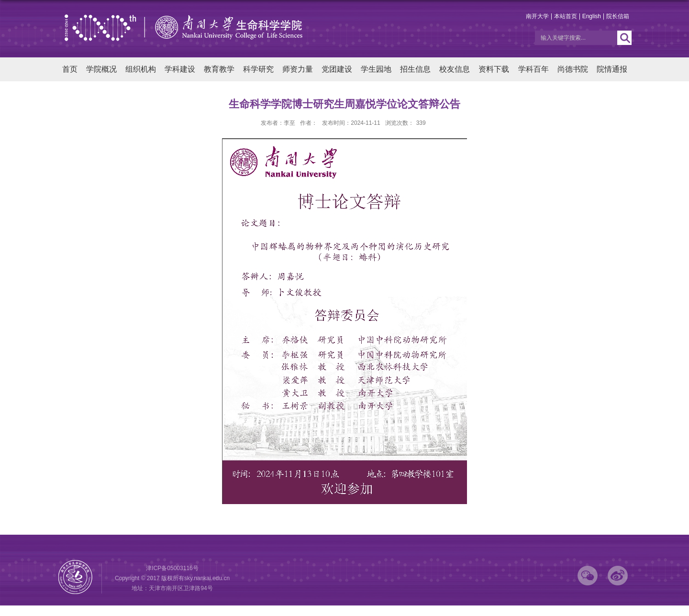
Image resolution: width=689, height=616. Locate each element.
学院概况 (101, 69)
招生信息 (415, 69)
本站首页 (566, 16)
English (592, 16)
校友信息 (455, 69)
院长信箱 (618, 16)
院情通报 (612, 69)
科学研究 (258, 69)
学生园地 (376, 69)
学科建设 (180, 69)
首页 (70, 69)
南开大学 (537, 16)
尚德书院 (573, 69)
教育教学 (219, 69)
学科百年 (533, 69)
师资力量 (298, 69)
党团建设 (337, 69)
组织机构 (141, 69)
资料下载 (494, 69)
